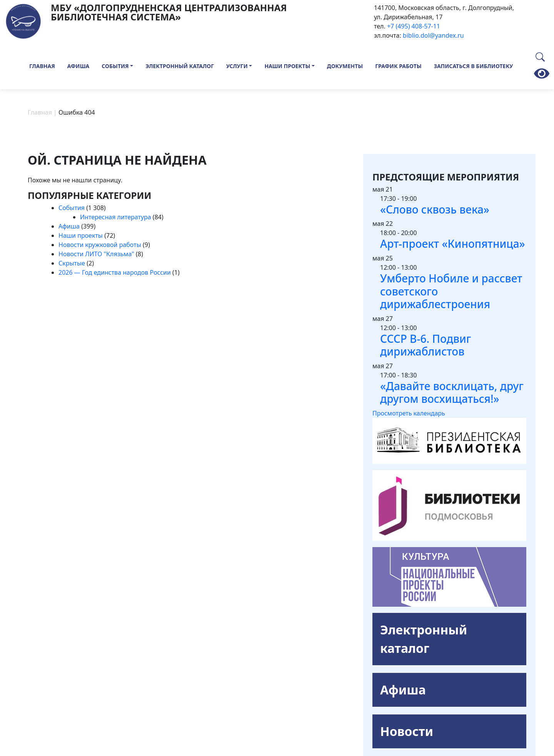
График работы (398, 66)
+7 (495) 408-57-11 (414, 26)
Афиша (78, 66)
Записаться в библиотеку (474, 66)
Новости (407, 731)
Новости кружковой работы (100, 245)
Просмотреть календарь (409, 413)
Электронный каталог (180, 66)
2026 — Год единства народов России (115, 272)
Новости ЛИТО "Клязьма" (96, 254)
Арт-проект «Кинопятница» (453, 244)
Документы (345, 66)
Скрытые (72, 263)
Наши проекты (287, 66)
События (115, 66)
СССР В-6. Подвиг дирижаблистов (426, 345)
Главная (42, 66)
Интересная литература (116, 217)
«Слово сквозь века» (435, 209)
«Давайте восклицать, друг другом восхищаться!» (452, 392)
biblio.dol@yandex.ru (433, 35)
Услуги (237, 66)
